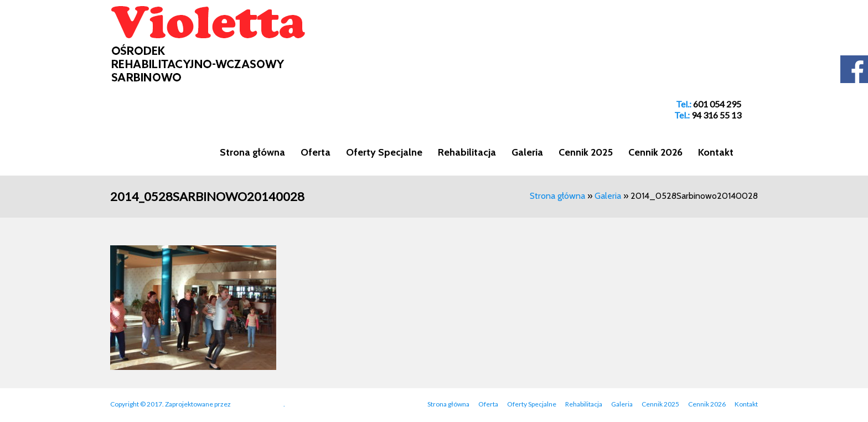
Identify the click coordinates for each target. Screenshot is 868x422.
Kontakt (716, 152)
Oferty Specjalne (384, 152)
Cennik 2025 (586, 152)
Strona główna (252, 152)
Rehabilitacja (467, 152)
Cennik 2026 (655, 152)
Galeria (527, 152)
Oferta (316, 152)
